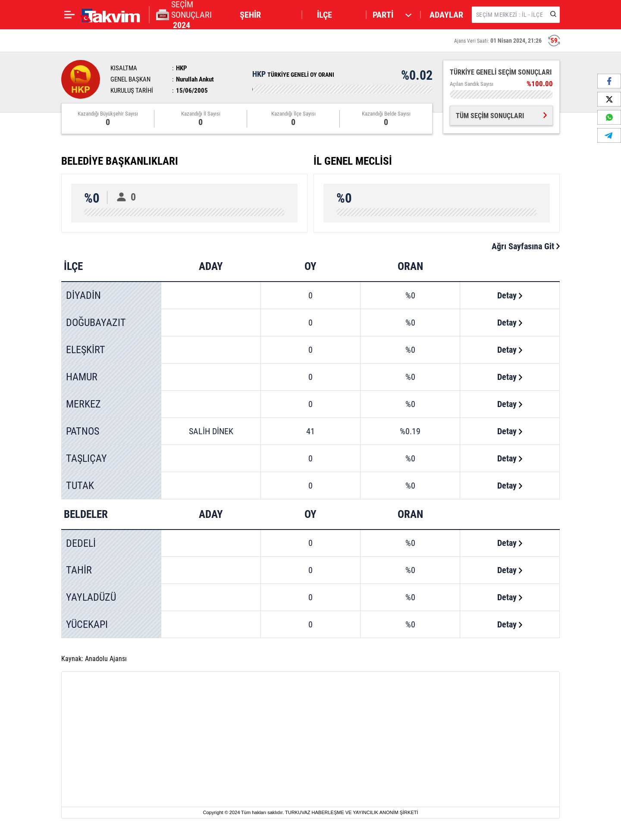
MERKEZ (83, 404)
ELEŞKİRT (86, 350)
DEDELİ (81, 543)
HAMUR (82, 377)
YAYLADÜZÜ (91, 597)
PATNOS (83, 431)
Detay (510, 295)
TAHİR (79, 570)
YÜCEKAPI (87, 624)
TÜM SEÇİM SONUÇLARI (501, 116)
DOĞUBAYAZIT (96, 323)
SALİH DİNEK (211, 431)
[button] (267, 15)
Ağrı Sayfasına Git (526, 246)
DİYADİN (83, 295)
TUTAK (80, 486)
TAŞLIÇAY (86, 458)
